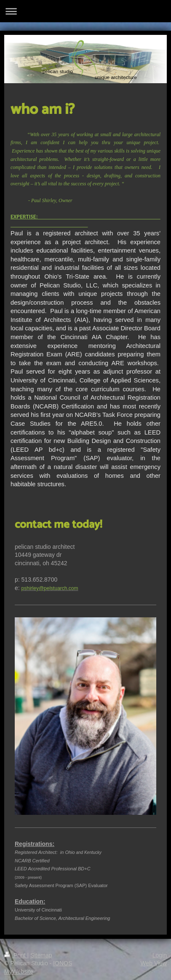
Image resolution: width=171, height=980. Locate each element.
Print (16, 955)
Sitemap (41, 955)
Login (160, 955)
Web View (154, 963)
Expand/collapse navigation (85, 11)
